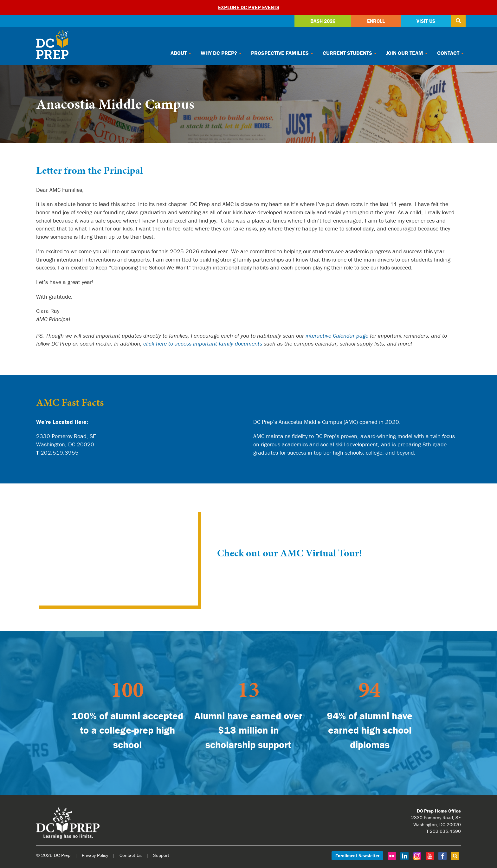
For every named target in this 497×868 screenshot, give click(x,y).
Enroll (376, 21)
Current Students (350, 53)
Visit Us (426, 21)
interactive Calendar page (337, 336)
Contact (450, 53)
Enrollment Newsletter (357, 856)
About (181, 53)
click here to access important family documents (203, 343)
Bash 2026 (323, 21)
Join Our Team (407, 53)
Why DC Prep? (221, 53)
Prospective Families (282, 53)
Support (161, 855)
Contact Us (131, 855)
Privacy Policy (95, 855)
